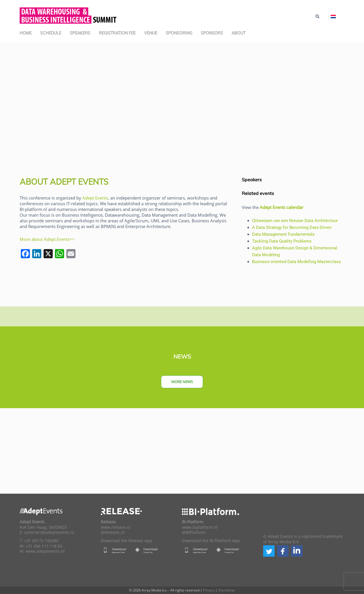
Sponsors (212, 33)
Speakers (80, 33)
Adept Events (95, 198)
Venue (151, 33)
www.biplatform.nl (200, 527)
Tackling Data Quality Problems (282, 241)
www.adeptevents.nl (45, 551)
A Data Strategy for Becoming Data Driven (292, 227)
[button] (269, 551)
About (239, 33)
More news (182, 382)
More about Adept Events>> (47, 239)
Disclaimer (227, 590)
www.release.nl (115, 527)
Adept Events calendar (282, 207)
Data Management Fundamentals (283, 234)
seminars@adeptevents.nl (49, 532)
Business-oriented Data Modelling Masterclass (296, 262)
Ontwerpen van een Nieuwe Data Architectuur (295, 221)
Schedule (51, 33)
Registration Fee (117, 33)
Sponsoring (179, 33)
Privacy (209, 590)
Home (26, 33)
